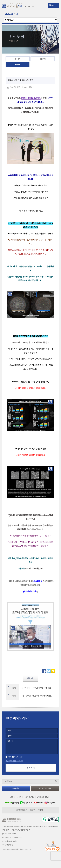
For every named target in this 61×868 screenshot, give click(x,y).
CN (29, 6)
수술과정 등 (38, 581)
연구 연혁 (18, 59)
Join (19, 797)
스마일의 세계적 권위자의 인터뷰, (20, 581)
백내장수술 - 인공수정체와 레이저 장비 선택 (39, 696)
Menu (51, 5)
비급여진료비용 (29, 797)
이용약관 (33, 810)
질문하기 (31, 768)
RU (33, 6)
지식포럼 (18, 65)
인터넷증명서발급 (43, 797)
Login (12, 797)
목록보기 (31, 678)
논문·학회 (43, 59)
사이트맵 (41, 810)
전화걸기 (16, 788)
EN (25, 6)
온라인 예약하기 (45, 788)
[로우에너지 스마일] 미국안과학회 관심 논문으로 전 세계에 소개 (39, 688)
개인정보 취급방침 (22, 810)
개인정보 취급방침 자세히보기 (14, 761)
